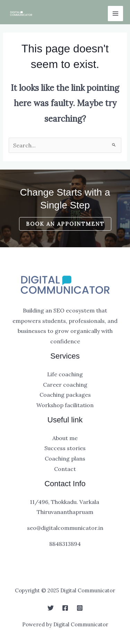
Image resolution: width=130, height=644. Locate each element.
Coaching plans (65, 458)
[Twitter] (51, 608)
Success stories (65, 448)
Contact (65, 469)
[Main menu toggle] (115, 14)
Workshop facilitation (65, 405)
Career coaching (65, 385)
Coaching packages (65, 395)
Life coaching (65, 374)
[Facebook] (65, 608)
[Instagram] (80, 608)
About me (65, 438)
